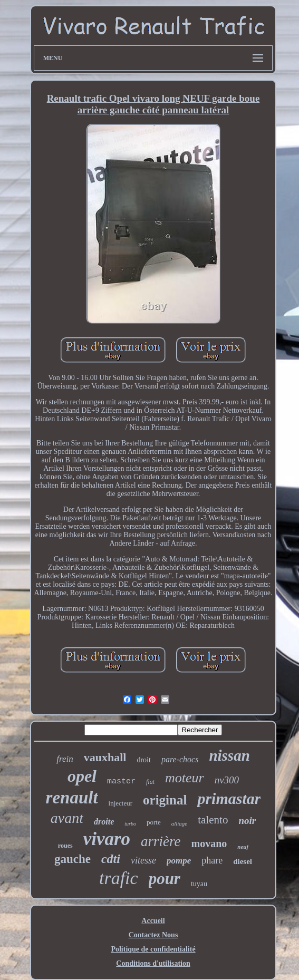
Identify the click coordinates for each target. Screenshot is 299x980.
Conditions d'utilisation (153, 963)
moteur (185, 778)
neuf (243, 847)
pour (165, 879)
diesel (243, 861)
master (121, 782)
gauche (73, 859)
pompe (179, 861)
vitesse (143, 860)
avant (67, 818)
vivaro (107, 839)
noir (247, 821)
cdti (111, 859)
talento (213, 820)
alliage (180, 823)
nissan (229, 755)
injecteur (120, 803)
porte (154, 822)
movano (209, 843)
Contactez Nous (153, 935)
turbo (130, 824)
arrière (161, 841)
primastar (229, 798)
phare (212, 860)
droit (143, 760)
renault (72, 798)
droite (104, 822)
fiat (150, 782)
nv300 (227, 780)
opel (82, 776)
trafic (119, 878)
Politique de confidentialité (153, 949)
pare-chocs (180, 759)
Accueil (153, 921)
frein (65, 759)
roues (65, 846)
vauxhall (105, 757)
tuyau (199, 884)
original (165, 800)
